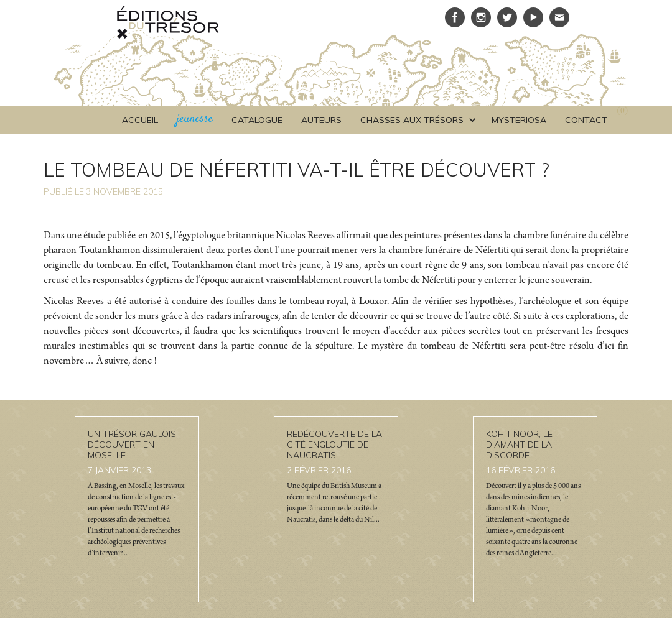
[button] (417, 120)
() (623, 112)
